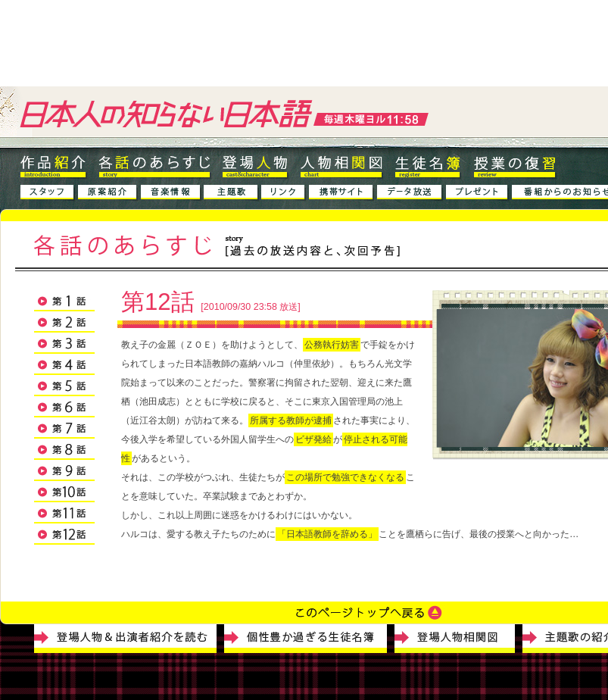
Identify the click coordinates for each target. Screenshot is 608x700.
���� (231, 197)
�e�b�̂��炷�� (154, 166)
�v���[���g (477, 193)
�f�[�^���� (410, 193)
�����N (284, 193)
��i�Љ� (54, 166)
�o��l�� (255, 166)
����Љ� (108, 193)
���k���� (428, 166)
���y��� (171, 193)
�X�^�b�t (48, 193)
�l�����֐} (341, 166)
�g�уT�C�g (341, 193)
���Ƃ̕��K (515, 166)
